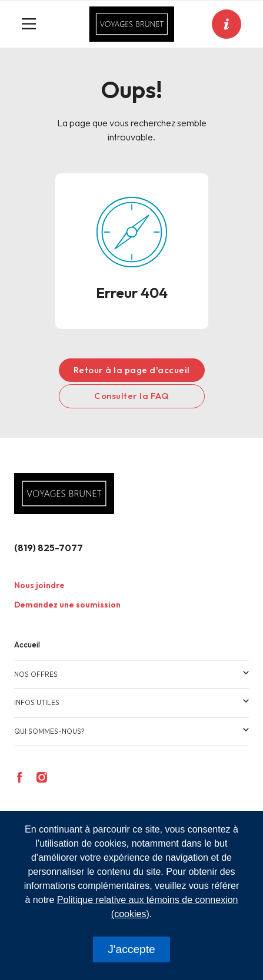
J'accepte (131, 949)
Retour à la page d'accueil (132, 370)
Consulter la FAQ (131, 396)
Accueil (27, 645)
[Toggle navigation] (34, 24)
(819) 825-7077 (49, 548)
